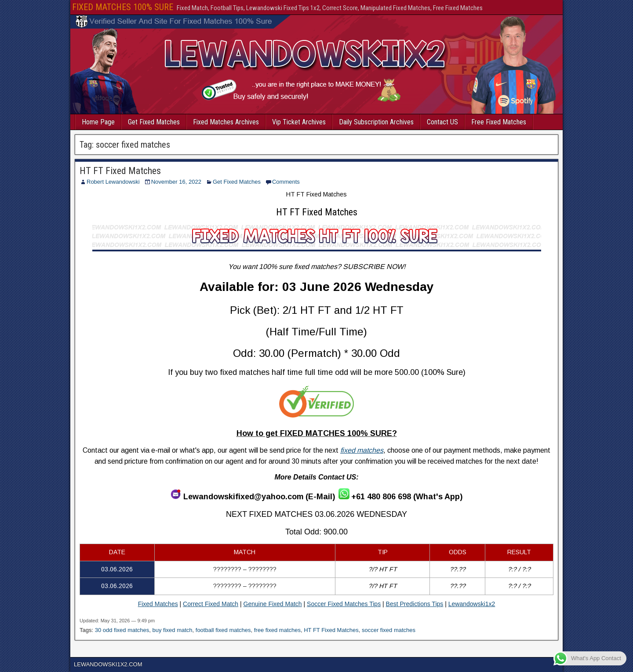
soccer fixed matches (389, 630)
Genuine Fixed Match (273, 604)
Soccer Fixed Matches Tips (344, 604)
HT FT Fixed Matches (120, 171)
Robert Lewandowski (113, 182)
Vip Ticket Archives (299, 122)
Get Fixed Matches (154, 122)
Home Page (98, 122)
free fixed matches (277, 630)
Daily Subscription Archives (376, 122)
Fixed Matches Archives (226, 122)
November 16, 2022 (176, 182)
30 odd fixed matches (122, 630)
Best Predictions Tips (415, 604)
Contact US (442, 122)
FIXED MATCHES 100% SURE (123, 7)
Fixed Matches (158, 604)
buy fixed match (173, 630)
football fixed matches (223, 630)
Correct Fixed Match (211, 604)
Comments (286, 182)
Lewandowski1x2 (472, 604)
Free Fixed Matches (499, 122)
